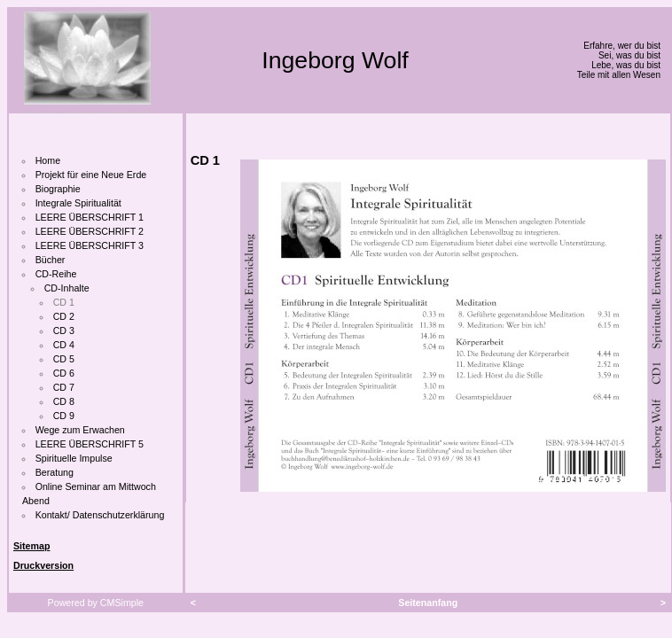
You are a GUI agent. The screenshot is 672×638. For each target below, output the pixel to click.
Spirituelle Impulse (74, 458)
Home (48, 160)
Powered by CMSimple (96, 603)
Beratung (55, 472)
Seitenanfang (428, 603)
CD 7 (64, 387)
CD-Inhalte (67, 288)
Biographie (58, 189)
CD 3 (64, 331)
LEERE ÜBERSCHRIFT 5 (90, 444)
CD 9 (64, 416)
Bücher (51, 260)
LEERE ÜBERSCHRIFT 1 (90, 217)
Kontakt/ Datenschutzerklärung (100, 515)
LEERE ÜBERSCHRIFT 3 (90, 245)
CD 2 (64, 316)
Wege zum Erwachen (80, 430)
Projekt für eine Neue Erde (91, 175)
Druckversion (43, 565)
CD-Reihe (56, 274)
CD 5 (64, 359)
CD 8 (64, 401)
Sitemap (31, 546)
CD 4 (64, 345)
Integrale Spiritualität (78, 203)
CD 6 (64, 373)
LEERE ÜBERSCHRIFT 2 (90, 231)
